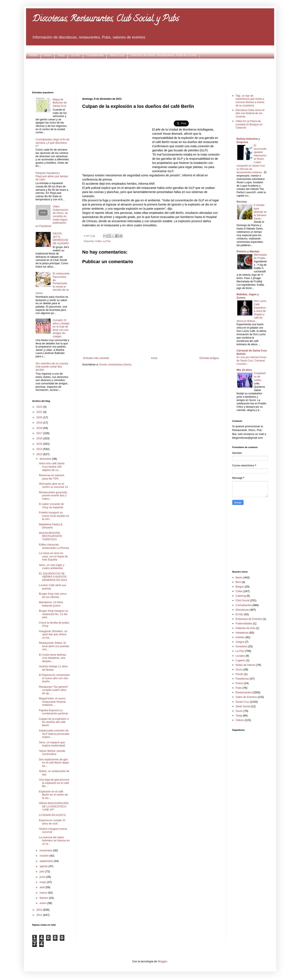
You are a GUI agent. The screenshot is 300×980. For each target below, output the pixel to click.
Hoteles (240, 637)
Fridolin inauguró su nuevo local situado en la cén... (54, 516)
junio (43, 877)
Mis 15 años (244, 370)
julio (42, 871)
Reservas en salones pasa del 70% (52, 477)
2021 (40, 412)
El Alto (239, 614)
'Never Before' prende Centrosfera (52, 753)
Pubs (239, 688)
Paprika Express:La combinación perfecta (53, 712)
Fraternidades (244, 623)
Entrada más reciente (96, 358)
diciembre (46, 459)
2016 (40, 438)
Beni (238, 582)
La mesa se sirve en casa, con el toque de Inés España (53, 556)
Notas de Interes (246, 665)
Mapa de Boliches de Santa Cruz (60, 103)
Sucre (239, 711)
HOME (33, 55)
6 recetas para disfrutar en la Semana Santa (260, 212)
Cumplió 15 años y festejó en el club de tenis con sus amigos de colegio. (61, 328)
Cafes (99, 241)
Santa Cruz (117, 55)
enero (43, 903)
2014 (40, 449)
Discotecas (242, 610)
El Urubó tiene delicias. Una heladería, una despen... (53, 658)
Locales (240, 656)
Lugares (241, 660)
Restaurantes (244, 692)
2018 (40, 428)
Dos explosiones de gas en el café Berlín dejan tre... (54, 763)
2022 (40, 407)
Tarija (61, 55)
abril (42, 887)
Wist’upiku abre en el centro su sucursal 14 (53, 485)
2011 (40, 915)
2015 (40, 444)
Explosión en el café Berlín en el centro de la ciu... (53, 795)
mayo (43, 882)
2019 (40, 423)
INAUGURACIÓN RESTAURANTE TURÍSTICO (51, 536)
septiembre (47, 861)
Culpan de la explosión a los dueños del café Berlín (54, 722)
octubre (44, 856)
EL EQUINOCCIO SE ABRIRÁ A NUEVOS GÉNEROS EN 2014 (53, 577)
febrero (44, 898)
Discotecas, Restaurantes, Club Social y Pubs (106, 19)
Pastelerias (242, 679)
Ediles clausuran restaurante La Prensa (54, 546)
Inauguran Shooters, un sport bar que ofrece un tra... (53, 634)
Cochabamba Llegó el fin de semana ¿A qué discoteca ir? (52, 143)
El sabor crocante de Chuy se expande (51, 506)
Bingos (240, 587)
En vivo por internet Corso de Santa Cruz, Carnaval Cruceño (252, 361)
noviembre (46, 850)
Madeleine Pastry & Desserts (51, 526)
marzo (44, 893)
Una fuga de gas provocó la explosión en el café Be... (54, 783)
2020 (40, 417)
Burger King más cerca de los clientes (53, 595)
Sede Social (243, 706)
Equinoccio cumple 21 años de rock (52, 822)
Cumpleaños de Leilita (260, 377)
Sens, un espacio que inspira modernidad (52, 744)
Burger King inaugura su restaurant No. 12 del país (54, 614)
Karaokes (241, 646)
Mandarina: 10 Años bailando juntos (51, 604)
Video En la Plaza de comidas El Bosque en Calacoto (249, 124)
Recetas (242, 202)
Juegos (240, 642)
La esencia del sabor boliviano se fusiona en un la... (54, 841)
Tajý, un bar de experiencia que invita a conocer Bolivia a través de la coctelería (250, 101)
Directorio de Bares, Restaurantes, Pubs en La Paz (164, 55)
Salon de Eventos (246, 697)
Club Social (242, 600)
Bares (239, 577)
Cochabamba (95, 55)
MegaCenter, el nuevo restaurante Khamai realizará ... (52, 702)
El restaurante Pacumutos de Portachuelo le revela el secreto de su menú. (53, 283)
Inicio (154, 358)
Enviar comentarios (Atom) (115, 364)
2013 (40, 454)
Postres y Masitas (248, 251)
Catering (241, 596)
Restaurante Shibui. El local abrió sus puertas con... (54, 646)
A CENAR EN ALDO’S (52, 815)
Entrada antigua (209, 358)
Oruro (48, 55)
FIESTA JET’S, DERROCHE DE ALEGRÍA (61, 238)
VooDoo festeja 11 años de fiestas (53, 668)
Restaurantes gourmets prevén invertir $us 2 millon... (53, 496)
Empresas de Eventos (249, 619)
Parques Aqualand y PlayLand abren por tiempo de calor (52, 176)
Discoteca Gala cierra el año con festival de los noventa (250, 113)
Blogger (162, 961)
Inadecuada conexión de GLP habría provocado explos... (54, 734)
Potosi (239, 683)
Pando (240, 674)
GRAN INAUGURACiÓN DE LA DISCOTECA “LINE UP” (54, 806)
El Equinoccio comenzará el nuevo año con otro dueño (54, 678)
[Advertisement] (150, 74)
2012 (40, 910)
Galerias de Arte (245, 628)
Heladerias (242, 633)
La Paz (75, 55)
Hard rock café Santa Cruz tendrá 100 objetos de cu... (52, 467)
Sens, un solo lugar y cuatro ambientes (52, 567)
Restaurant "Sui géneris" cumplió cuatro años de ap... (54, 690)
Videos (240, 720)
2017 (40, 433)
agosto (44, 866)
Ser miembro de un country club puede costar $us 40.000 (52, 367)
